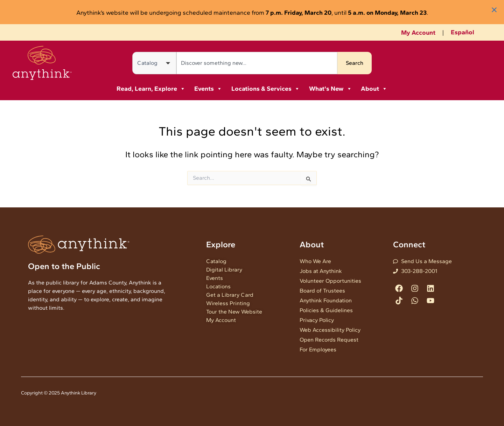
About (374, 89)
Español (463, 32)
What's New (331, 89)
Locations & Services (266, 89)
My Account (418, 33)
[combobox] (257, 63)
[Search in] (154, 63)
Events (208, 89)
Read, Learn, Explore (151, 89)
